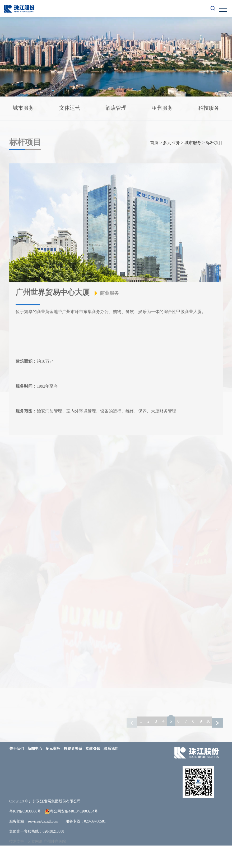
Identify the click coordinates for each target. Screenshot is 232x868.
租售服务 (166, 108)
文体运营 (71, 108)
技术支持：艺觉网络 (26, 864)
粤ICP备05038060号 (25, 834)
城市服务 (24, 108)
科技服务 (71, 131)
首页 (154, 165)
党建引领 (93, 771)
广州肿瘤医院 (55, 864)
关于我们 (17, 771)
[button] (217, 745)
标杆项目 (214, 165)
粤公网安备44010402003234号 (71, 834)
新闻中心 (35, 771)
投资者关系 (73, 771)
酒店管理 (119, 108)
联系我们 (111, 771)
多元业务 (171, 165)
